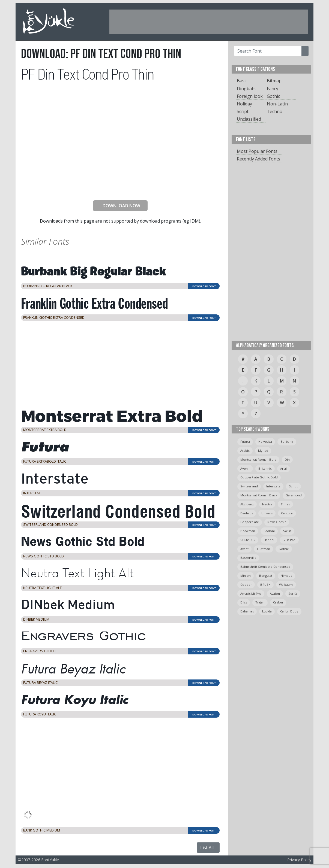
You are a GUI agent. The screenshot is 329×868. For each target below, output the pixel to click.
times (285, 504)
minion (246, 576)
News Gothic (277, 522)
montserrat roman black (259, 495)
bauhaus (247, 513)
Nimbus (286, 576)
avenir (245, 468)
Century (287, 513)
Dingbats (246, 89)
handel (269, 540)
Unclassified (249, 119)
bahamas (247, 611)
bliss (244, 602)
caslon (278, 602)
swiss (287, 531)
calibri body (289, 611)
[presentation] (120, 185)
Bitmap (274, 81)
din (287, 459)
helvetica (265, 441)
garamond (294, 495)
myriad (263, 450)
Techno (275, 111)
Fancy (273, 89)
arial (283, 468)
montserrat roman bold (258, 459)
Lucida (267, 611)
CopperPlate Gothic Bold (259, 477)
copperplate (250, 522)
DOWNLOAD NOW (119, 206)
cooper (246, 585)
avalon (275, 594)
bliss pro (289, 540)
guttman (264, 549)
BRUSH (265, 585)
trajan (260, 602)
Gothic (273, 96)
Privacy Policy (299, 860)
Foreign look (250, 96)
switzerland (249, 486)
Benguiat (266, 576)
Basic (242, 81)
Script (243, 111)
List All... (208, 848)
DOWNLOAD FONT (204, 286)
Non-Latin (277, 104)
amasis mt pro (251, 594)
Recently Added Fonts (258, 159)
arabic (245, 450)
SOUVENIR (248, 540)
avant (244, 549)
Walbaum (286, 585)
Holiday (244, 104)
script (293, 486)
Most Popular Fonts (257, 151)
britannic (265, 468)
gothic (284, 549)
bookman (248, 531)
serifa (293, 594)
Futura (245, 441)
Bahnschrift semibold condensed (265, 567)
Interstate (273, 486)
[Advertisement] (209, 22)
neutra (267, 504)
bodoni (269, 531)
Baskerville (248, 558)
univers (267, 513)
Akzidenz (247, 504)
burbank (287, 441)
